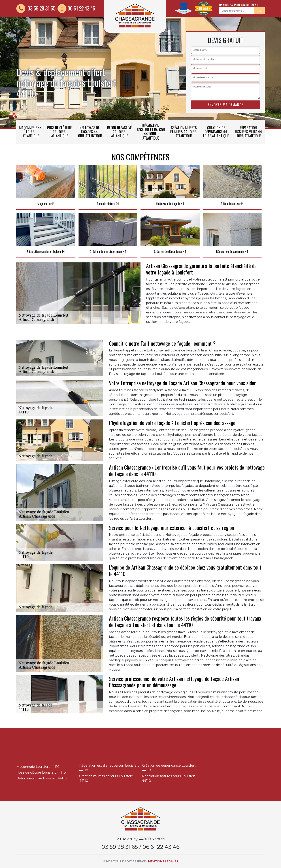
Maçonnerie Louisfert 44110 (38, 767)
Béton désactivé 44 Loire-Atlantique (119, 132)
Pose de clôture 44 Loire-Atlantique (59, 132)
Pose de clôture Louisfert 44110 (41, 772)
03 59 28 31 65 (36, 8)
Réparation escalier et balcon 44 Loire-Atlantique (151, 132)
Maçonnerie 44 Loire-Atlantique (31, 132)
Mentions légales (163, 861)
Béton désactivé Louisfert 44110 (42, 778)
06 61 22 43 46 (76, 8)
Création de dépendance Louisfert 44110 (169, 768)
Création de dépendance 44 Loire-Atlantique (216, 132)
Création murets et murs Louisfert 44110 (106, 778)
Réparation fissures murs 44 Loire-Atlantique (248, 132)
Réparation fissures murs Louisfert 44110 (169, 778)
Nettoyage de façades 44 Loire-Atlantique (89, 132)
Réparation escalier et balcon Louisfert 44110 (109, 768)
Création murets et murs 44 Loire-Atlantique (184, 132)
